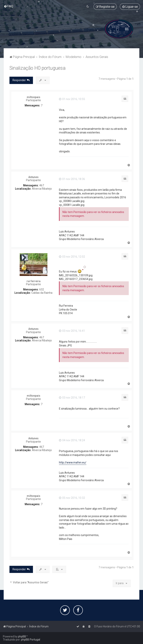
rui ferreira (34, 281)
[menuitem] (9, 6)
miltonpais (34, 97)
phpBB (22, 636)
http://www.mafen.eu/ (73, 462)
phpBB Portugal (31, 640)
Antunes (33, 177)
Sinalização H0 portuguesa (37, 68)
